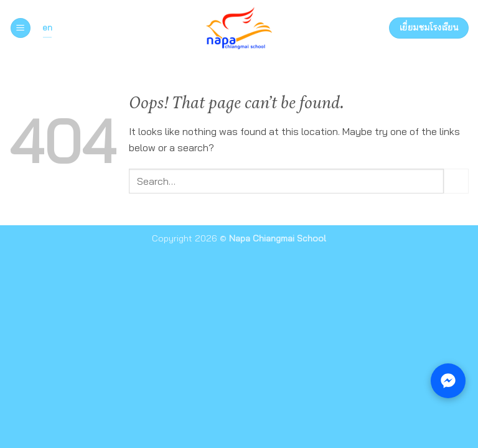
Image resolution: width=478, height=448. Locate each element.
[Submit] (456, 181)
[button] (21, 28)
